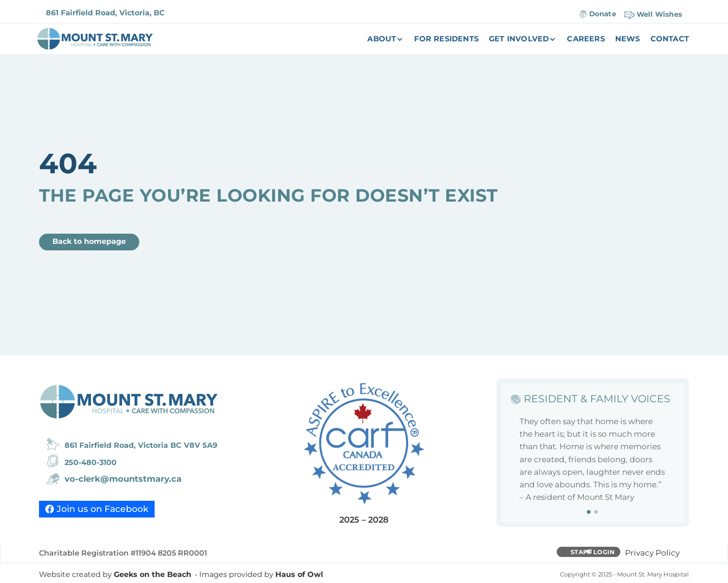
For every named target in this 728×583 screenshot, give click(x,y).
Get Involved (519, 39)
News (628, 39)
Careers (586, 39)
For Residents (446, 39)
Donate (603, 14)
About (382, 39)
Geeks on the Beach (153, 574)
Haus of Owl (299, 574)
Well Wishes (659, 14)
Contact (670, 39)
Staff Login (593, 552)
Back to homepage (89, 241)
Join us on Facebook (103, 509)
